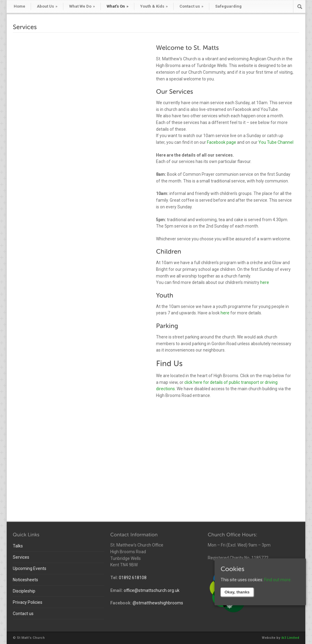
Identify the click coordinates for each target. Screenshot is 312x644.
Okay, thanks (237, 592)
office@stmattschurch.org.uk (152, 590)
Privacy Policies (28, 602)
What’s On (118, 6)
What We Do (82, 6)
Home (19, 6)
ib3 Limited (290, 638)
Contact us (191, 6)
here (265, 282)
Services (21, 557)
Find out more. (278, 580)
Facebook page (222, 142)
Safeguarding (228, 6)
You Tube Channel (276, 142)
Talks (18, 546)
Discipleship (24, 591)
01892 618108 (133, 578)
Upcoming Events (30, 568)
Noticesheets (25, 580)
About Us (47, 6)
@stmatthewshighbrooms (158, 603)
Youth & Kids (154, 6)
